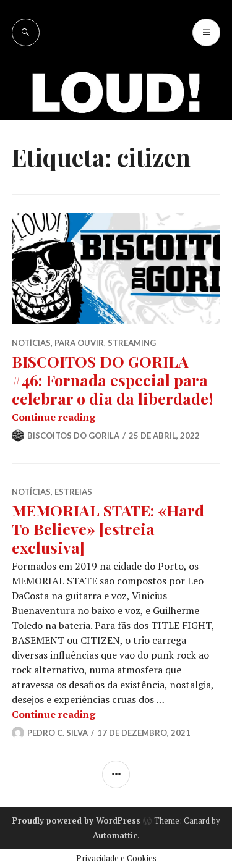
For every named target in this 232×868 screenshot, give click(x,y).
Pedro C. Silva (58, 733)
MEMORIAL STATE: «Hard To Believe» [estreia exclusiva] (108, 529)
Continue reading (54, 417)
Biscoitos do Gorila (73, 436)
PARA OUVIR (79, 343)
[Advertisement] (116, 168)
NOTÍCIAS (31, 343)
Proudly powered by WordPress (76, 820)
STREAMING (132, 343)
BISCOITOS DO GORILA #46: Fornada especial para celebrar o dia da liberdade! (112, 380)
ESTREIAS (73, 492)
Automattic (115, 835)
